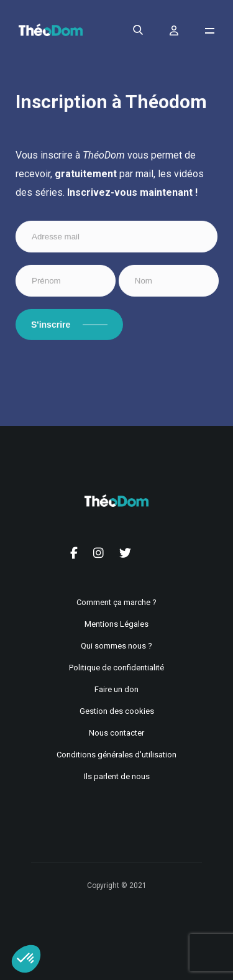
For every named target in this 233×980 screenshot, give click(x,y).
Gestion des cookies (117, 711)
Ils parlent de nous (117, 776)
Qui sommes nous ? (116, 646)
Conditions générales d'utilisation (116, 755)
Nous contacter (116, 733)
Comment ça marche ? (116, 602)
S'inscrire (51, 325)
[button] (26, 959)
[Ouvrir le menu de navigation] (210, 31)
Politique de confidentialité (116, 668)
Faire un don (116, 689)
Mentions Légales (116, 624)
